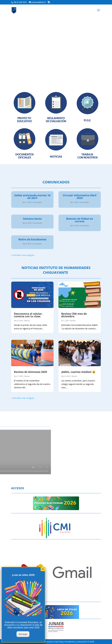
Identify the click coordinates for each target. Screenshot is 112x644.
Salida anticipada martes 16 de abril (32, 197)
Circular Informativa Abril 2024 (80, 197)
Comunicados (37, 202)
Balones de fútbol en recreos (80, 220)
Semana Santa (32, 219)
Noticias (27, 321)
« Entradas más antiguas (23, 255)
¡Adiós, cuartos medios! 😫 (78, 372)
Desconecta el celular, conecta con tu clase (28, 315)
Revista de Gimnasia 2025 (31, 372)
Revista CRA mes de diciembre (74, 315)
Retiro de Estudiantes (32, 239)
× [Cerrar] (43, 569)
